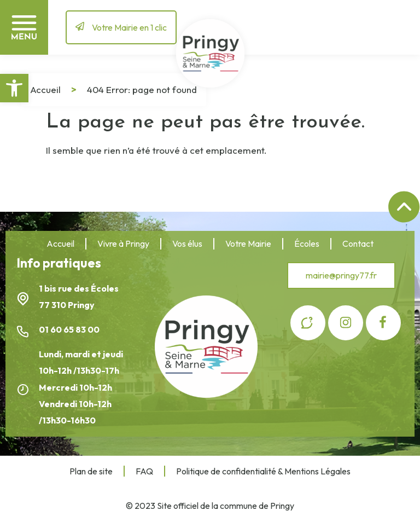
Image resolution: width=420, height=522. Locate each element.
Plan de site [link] (91, 471)
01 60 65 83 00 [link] (70, 329)
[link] (14, 88)
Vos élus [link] (187, 243)
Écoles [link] (307, 243)
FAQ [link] (144, 471)
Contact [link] (358, 243)
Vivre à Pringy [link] (123, 243)
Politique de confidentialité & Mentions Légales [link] (263, 471)
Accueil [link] (45, 89)
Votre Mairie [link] (248, 243)
